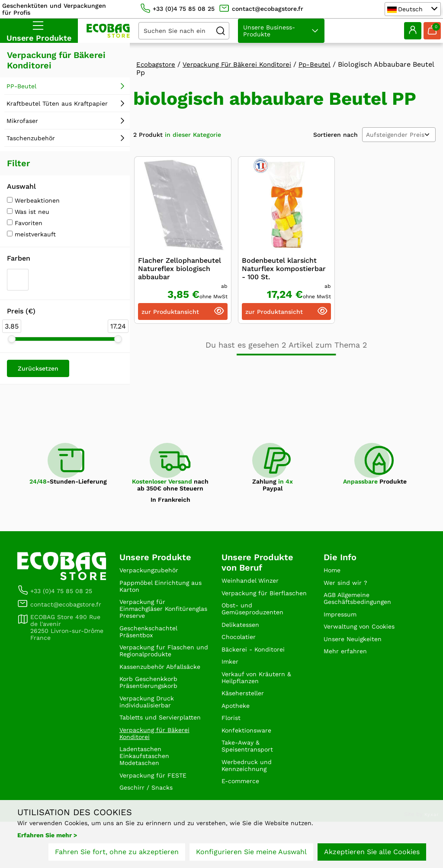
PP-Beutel (21, 86)
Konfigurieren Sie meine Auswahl (251, 854)
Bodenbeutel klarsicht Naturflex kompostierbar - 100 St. (284, 269)
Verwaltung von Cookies (364, 634)
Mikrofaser (22, 121)
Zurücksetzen (38, 368)
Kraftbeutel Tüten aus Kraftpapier (57, 103)
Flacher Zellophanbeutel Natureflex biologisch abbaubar (180, 269)
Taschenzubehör (31, 138)
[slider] (12, 339)
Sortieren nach (335, 135)
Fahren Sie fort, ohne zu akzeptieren (117, 854)
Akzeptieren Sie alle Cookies (372, 854)
